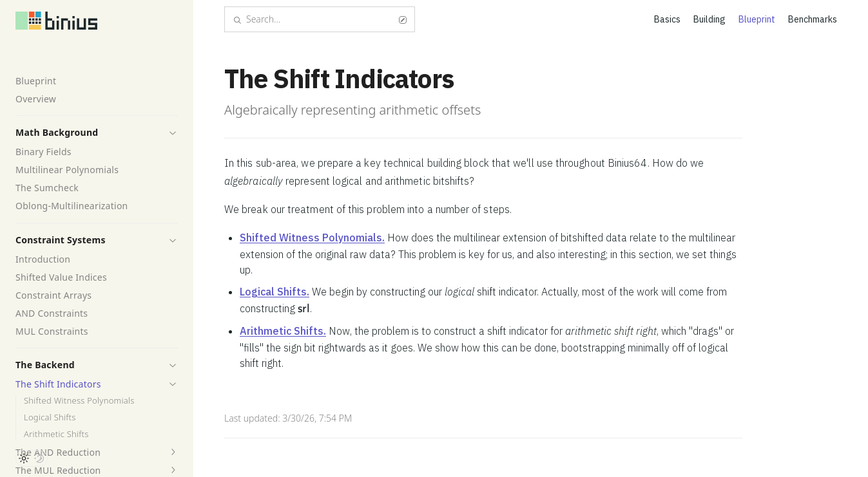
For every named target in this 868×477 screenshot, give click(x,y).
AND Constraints (52, 313)
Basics (667, 19)
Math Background (57, 132)
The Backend (45, 365)
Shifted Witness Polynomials (79, 401)
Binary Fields (43, 152)
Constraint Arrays (53, 295)
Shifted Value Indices (61, 277)
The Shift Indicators (58, 384)
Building (709, 19)
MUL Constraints (52, 331)
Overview (36, 99)
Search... (320, 19)
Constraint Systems (61, 240)
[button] (173, 133)
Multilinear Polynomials (67, 170)
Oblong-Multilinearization (72, 206)
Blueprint (36, 81)
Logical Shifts (50, 417)
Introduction (43, 259)
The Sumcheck (47, 188)
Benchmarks (813, 19)
